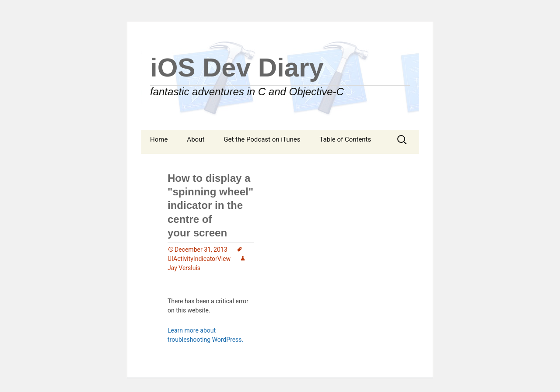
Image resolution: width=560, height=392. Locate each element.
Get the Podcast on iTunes (262, 139)
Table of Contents (345, 139)
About (196, 139)
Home (159, 139)
